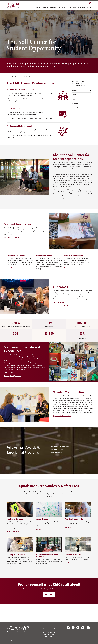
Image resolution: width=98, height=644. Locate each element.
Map (67, 3)
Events (86, 3)
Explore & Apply (8, 373)
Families (55, 3)
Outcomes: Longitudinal (60, 306)
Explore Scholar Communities (61, 416)
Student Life (82, 7)
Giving (89, 7)
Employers (75, 104)
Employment (79, 3)
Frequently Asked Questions (12, 376)
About (38, 7)
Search (91, 2)
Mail (72, 3)
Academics (54, 7)
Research (62, 7)
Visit (44, 628)
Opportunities (71, 7)
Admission (45, 7)
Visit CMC (49, 595)
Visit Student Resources (11, 238)
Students (75, 90)
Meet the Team (76, 108)
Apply (54, 628)
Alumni (49, 3)
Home (8, 77)
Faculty (43, 3)
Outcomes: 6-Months (59, 302)
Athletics (62, 3)
